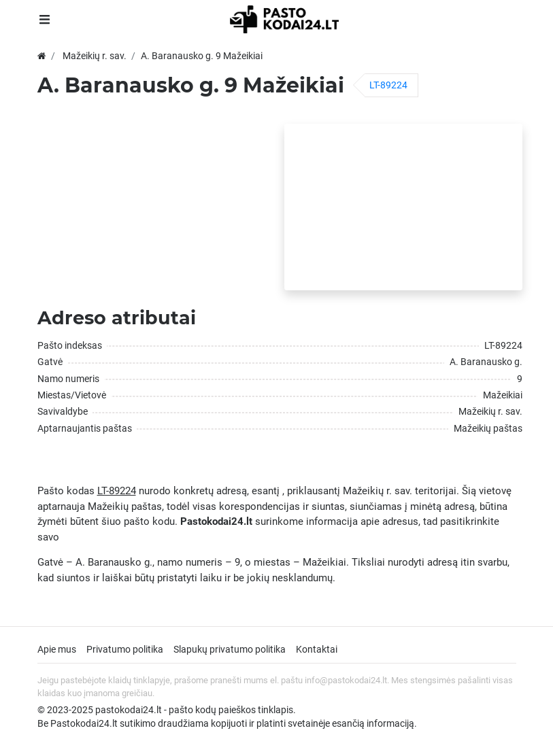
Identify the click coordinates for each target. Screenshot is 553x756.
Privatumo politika (125, 649)
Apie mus (57, 649)
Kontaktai (317, 649)
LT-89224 (388, 85)
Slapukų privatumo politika (230, 649)
